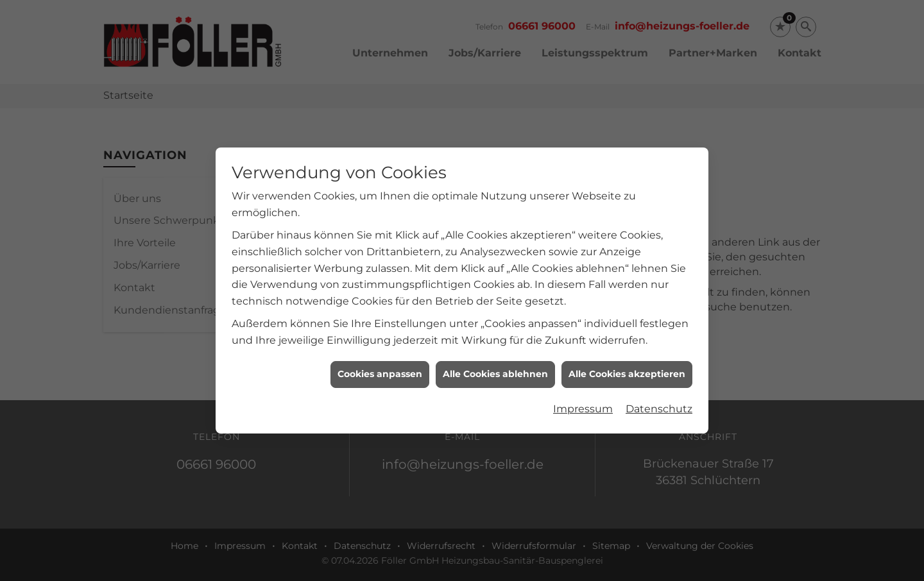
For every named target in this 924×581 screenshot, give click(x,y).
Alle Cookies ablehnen (495, 370)
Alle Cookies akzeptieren (627, 370)
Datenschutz (659, 404)
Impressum (583, 404)
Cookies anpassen (380, 370)
